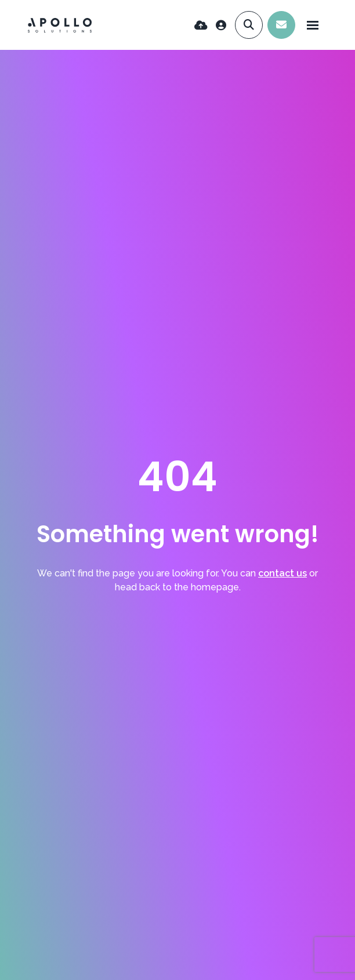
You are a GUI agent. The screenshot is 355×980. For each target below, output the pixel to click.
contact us (282, 573)
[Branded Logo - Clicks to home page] (60, 25)
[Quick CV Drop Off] (201, 25)
